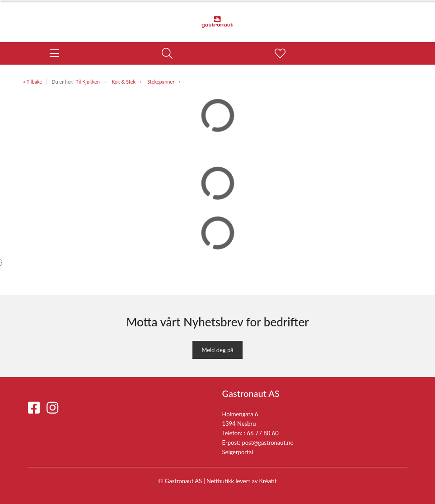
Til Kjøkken (87, 82)
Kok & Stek (124, 82)
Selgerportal (238, 452)
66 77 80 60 (262, 433)
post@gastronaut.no (268, 443)
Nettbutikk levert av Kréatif (241, 481)
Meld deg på (217, 350)
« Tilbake (33, 82)
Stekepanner (161, 82)
